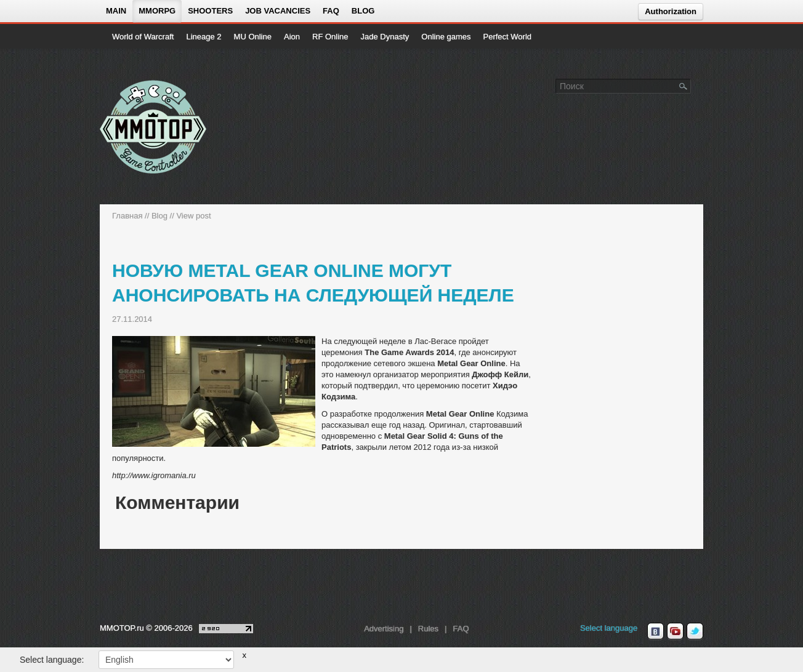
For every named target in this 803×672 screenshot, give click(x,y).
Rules (428, 629)
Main (116, 11)
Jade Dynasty (385, 37)
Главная (127, 216)
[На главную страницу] (154, 127)
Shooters (210, 11)
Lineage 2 (204, 37)
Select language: (52, 660)
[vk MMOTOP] (656, 631)
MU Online (253, 37)
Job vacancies (278, 11)
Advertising (384, 629)
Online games (446, 37)
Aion (292, 37)
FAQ (331, 11)
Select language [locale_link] (609, 628)
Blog (363, 11)
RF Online (330, 37)
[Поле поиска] (684, 86)
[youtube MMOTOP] (675, 631)
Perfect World (508, 37)
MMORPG (157, 11)
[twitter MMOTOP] (695, 631)
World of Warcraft (143, 37)
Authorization (671, 11)
